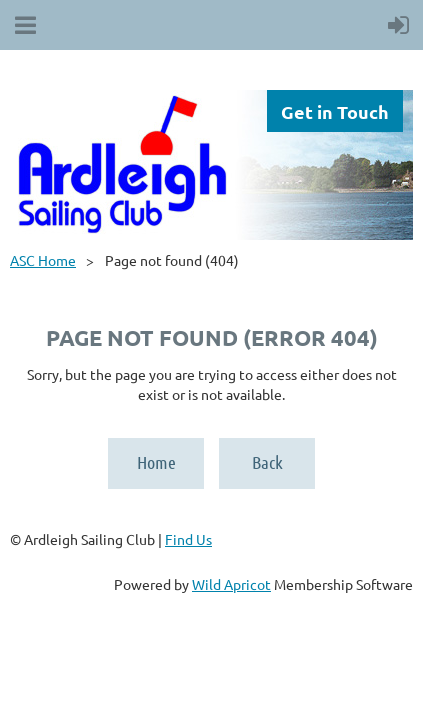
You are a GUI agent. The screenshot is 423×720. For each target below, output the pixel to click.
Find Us (188, 539)
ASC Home (43, 260)
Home (156, 462)
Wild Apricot (231, 584)
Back (267, 462)
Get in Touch (335, 111)
